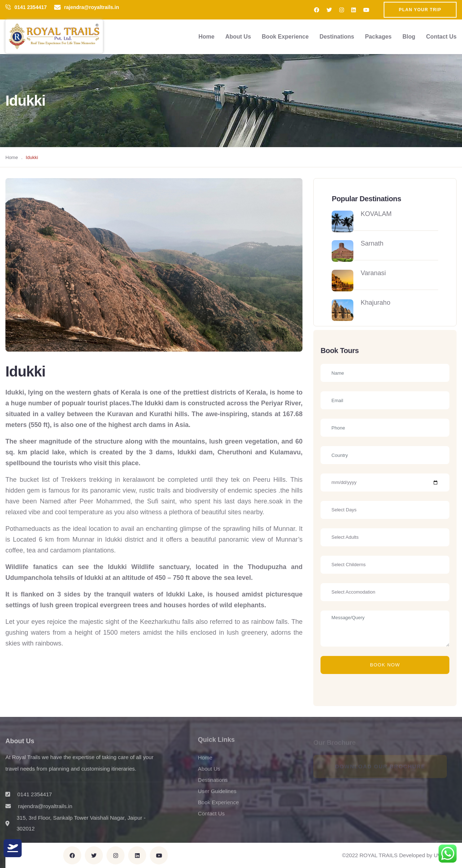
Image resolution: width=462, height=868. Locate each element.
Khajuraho (375, 303)
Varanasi (373, 273)
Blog (409, 37)
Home (206, 37)
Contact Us (441, 37)
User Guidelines (217, 795)
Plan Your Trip (420, 10)
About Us (238, 37)
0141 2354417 (31, 7)
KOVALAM (376, 214)
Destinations (337, 37)
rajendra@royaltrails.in (92, 7)
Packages (378, 37)
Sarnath (372, 243)
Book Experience (285, 37)
